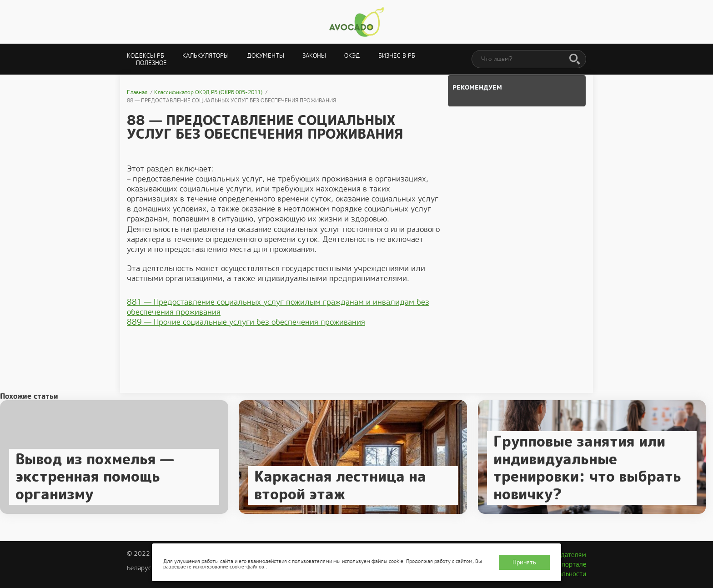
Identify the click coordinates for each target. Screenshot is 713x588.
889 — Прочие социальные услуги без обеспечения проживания (246, 322)
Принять (524, 562)
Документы (266, 56)
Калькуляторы (206, 56)
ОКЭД (352, 56)
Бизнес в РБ (397, 56)
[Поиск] (575, 60)
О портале (571, 564)
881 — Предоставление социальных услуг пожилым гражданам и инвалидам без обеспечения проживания (278, 307)
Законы (314, 56)
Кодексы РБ (146, 56)
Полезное (151, 63)
